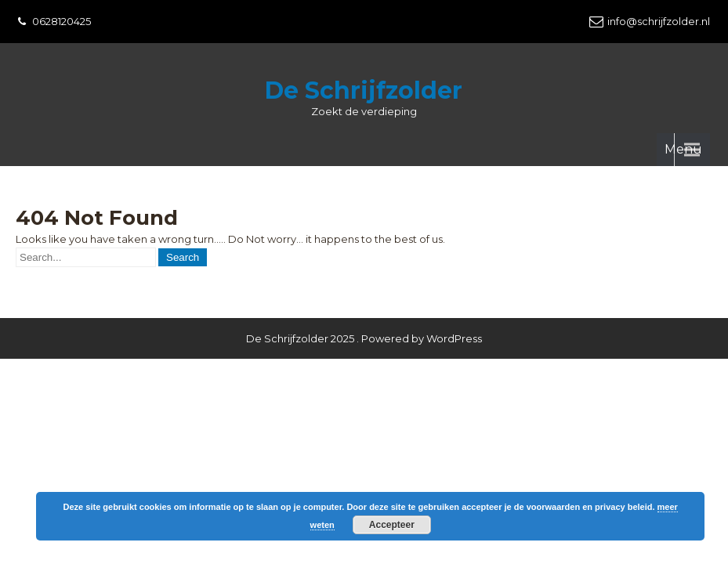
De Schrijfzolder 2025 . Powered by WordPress (364, 290)
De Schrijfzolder (364, 90)
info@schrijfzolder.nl (659, 21)
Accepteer (392, 525)
